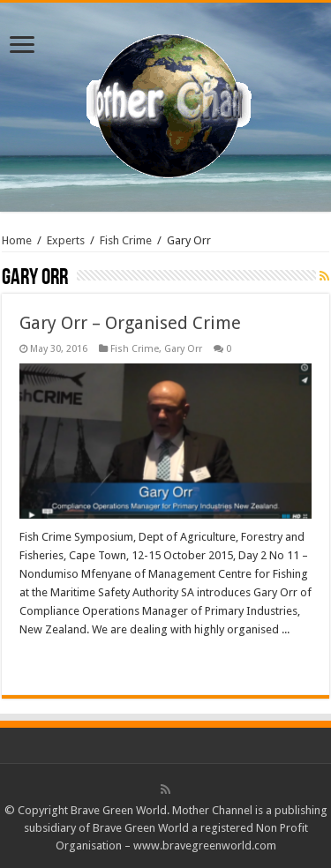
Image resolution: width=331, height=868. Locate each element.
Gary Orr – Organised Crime (130, 323)
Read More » (58, 661)
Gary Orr (183, 349)
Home (17, 240)
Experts (66, 240)
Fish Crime (126, 240)
